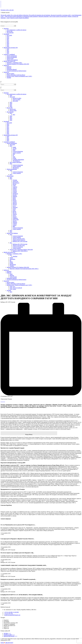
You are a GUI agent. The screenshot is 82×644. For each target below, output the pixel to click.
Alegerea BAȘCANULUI (19, 240)
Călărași (15, 188)
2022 (8, 41)
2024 (8, 44)
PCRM (14, 158)
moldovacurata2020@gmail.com (12, 615)
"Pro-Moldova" (16, 161)
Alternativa (12, 259)
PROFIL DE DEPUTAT (9, 252)
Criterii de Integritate (18, 151)
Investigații (6, 121)
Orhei (14, 210)
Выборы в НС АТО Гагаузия (20, 241)
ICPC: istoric (13, 289)
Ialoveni (15, 205)
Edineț (14, 198)
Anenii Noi (15, 181)
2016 (11, 235)
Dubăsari (15, 196)
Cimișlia (15, 191)
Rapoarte (12, 275)
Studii (11, 274)
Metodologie (13, 265)
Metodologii (16, 168)
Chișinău (15, 180)
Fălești (14, 199)
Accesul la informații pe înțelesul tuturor (16, 71)
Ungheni (15, 224)
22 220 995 (16, 612)
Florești (15, 200)
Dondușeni (15, 194)
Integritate (6, 93)
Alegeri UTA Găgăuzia (12, 60)
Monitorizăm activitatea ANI (11, 135)
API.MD (6, 633)
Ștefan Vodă (16, 220)
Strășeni (15, 217)
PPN (14, 154)
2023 (8, 42)
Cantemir (15, 187)
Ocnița (14, 209)
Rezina (14, 211)
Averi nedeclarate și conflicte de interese (16, 30)
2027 (11, 232)
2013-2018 (9, 35)
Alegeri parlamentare (12, 56)
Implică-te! (6, 270)
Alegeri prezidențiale (12, 57)
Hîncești (15, 203)
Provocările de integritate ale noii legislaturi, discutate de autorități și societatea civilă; (50, 15)
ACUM (15, 149)
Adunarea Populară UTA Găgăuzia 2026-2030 (18, 64)
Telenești (15, 222)
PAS (11, 255)
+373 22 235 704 (9, 614)
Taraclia (15, 221)
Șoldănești (15, 218)
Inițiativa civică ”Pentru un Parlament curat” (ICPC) (19, 76)
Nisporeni (15, 207)
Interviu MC (10, 31)
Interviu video (13, 110)
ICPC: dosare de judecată (16, 288)
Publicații (9, 68)
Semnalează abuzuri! (12, 69)
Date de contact (10, 74)
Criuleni (15, 192)
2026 (8, 46)
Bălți (14, 226)
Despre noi (6, 281)
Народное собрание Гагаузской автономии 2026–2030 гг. (24, 269)
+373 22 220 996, (9, 612)
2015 (11, 177)
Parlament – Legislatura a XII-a (14, 63)
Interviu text (13, 109)
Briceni (14, 184)
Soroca (14, 215)
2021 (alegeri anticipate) (16, 162)
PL (13, 155)
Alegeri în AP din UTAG (19, 245)
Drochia (15, 195)
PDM (14, 150)
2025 (8, 45)
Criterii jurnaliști (17, 153)
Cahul (14, 185)
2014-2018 (12, 145)
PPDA (11, 262)
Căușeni (15, 190)
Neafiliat (12, 266)
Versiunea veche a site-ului (7, 10)
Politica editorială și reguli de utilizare (16, 75)
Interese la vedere (17, 98)
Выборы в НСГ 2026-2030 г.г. (20, 251)
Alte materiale (10, 33)
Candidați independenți (18, 160)
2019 (8, 37)
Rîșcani (15, 213)
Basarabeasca (16, 183)
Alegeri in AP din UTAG (19, 239)
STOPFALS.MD (8, 635)
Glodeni (15, 202)
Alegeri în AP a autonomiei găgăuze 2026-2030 (21, 250)
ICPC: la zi (12, 286)
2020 (8, 38)
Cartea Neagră (13, 277)
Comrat (15, 225)
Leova (14, 206)
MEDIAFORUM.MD (9, 636)
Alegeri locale (10, 59)
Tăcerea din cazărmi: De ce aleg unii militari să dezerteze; (15, 15)
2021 (8, 39)
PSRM (14, 147)
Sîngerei (15, 214)
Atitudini (9, 78)
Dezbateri (9, 67)
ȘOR (14, 157)
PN (10, 260)
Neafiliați (15, 256)
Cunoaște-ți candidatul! (9, 142)
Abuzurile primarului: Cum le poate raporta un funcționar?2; (53, 16)
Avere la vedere (16, 100)
